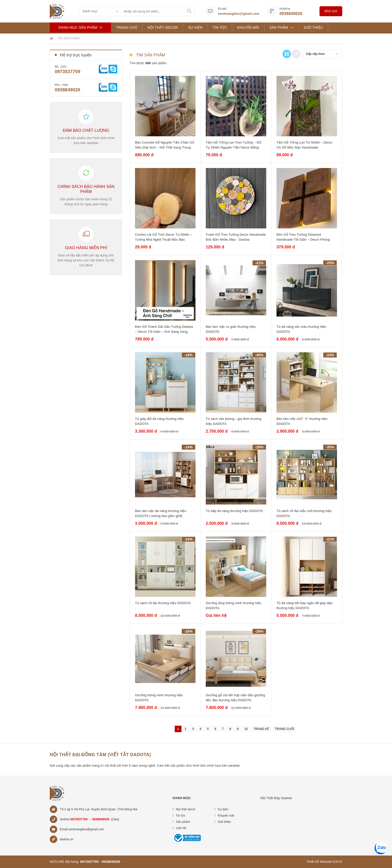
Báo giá (331, 11)
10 (246, 729)
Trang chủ (127, 27)
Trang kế (261, 729)
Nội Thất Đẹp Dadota (276, 798)
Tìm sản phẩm (68, 38)
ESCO (337, 862)
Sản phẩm (281, 27)
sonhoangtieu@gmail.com (239, 14)
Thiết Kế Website (319, 862)
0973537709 (67, 72)
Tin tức (220, 27)
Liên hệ (181, 828)
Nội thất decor (163, 27)
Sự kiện (195, 27)
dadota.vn (67, 839)
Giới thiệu (313, 27)
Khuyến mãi (248, 27)
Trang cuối (284, 729)
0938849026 (291, 14)
